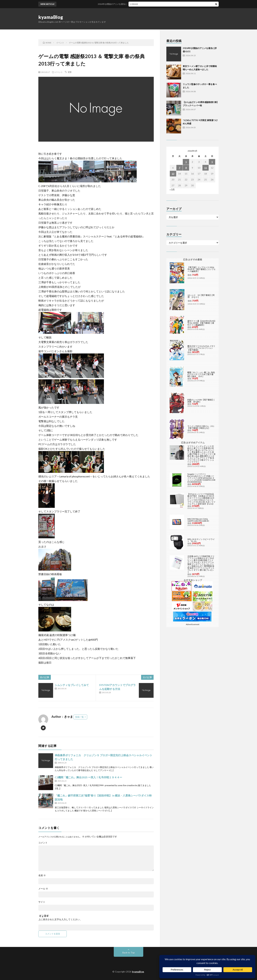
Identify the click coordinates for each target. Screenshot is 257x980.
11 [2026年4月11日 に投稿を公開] (206, 168)
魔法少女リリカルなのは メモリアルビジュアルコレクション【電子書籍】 (201, 348)
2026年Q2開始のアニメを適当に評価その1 (121, 4)
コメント (43, 843)
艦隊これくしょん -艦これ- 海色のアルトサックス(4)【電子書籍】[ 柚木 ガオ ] (201, 374)
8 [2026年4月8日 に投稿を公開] (186, 168)
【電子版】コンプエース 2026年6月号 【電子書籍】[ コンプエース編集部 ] (202, 269)
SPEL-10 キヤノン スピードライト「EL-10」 (201, 540)
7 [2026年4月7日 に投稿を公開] (179, 168)
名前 (42, 875)
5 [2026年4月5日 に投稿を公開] (212, 162)
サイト (42, 902)
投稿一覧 (79, 717)
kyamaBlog (51, 17)
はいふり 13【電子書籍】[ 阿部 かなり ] (201, 296)
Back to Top (129, 953)
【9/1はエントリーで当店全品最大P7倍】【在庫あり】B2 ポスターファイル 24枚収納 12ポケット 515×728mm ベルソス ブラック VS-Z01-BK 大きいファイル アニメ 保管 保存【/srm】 (201, 499)
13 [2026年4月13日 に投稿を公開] (173, 174)
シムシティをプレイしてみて (72, 685)
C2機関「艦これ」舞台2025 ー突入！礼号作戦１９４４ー (88, 777)
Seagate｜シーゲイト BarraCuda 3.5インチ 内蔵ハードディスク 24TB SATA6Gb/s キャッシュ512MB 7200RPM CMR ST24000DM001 (201, 478)
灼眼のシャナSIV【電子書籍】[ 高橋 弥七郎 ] (201, 401)
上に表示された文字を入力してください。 (60, 919)
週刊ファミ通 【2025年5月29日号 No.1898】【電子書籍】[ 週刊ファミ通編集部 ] (201, 323)
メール (43, 889)
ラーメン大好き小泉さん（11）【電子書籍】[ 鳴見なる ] (201, 427)
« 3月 (172, 190)
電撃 (70, 72)
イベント (59, 72)
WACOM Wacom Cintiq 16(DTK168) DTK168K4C (198, 520)
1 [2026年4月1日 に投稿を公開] (186, 162)
